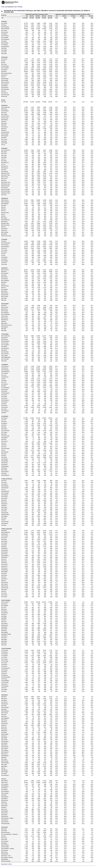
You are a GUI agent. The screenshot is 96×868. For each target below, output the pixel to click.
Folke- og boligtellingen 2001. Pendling (12, 7)
